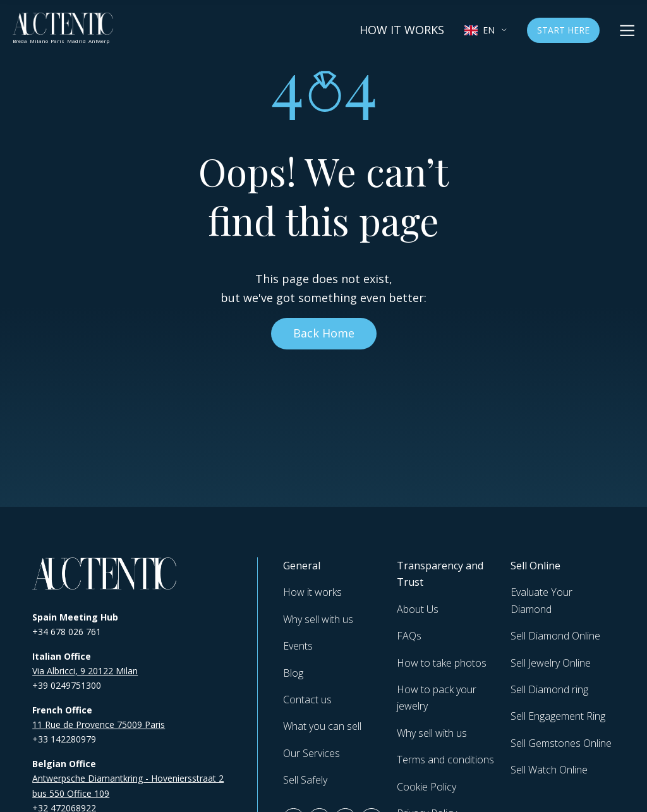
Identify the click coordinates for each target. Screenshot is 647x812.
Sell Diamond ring (549, 689)
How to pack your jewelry (437, 698)
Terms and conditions (445, 760)
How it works (402, 30)
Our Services (311, 753)
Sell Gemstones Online (561, 743)
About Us (418, 609)
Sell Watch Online (549, 770)
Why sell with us (318, 619)
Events (298, 646)
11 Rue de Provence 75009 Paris (99, 724)
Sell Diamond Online (555, 636)
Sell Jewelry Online (551, 663)
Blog (293, 673)
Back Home (324, 333)
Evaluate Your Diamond (541, 600)
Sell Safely (305, 780)
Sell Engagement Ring (558, 716)
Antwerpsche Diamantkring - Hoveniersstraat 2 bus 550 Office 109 (128, 785)
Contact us (307, 700)
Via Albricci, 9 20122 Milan (85, 671)
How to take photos (442, 663)
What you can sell (322, 726)
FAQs (409, 636)
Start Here (563, 30)
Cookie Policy (426, 787)
